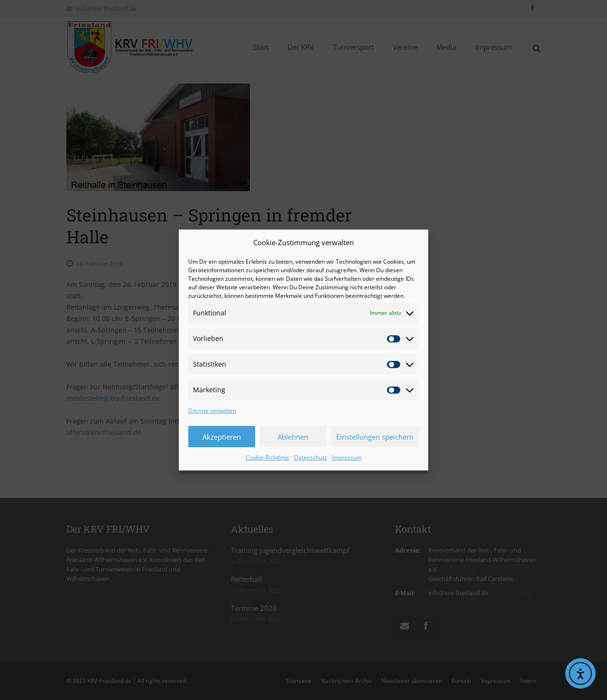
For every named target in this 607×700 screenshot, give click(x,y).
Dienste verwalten (212, 410)
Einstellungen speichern (375, 437)
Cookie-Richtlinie (267, 457)
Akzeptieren (222, 437)
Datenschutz (311, 457)
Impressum (347, 457)
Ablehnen (293, 437)
